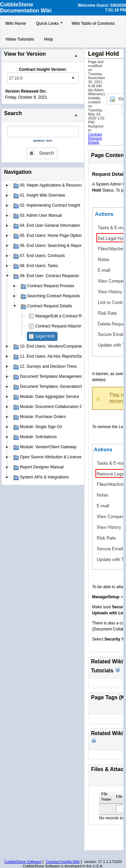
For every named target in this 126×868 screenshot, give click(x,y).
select (73, 78)
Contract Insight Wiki (63, 862)
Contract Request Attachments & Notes (70, 326)
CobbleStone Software (23, 862)
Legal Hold (45, 336)
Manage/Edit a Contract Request (65, 316)
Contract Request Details (95, 138)
